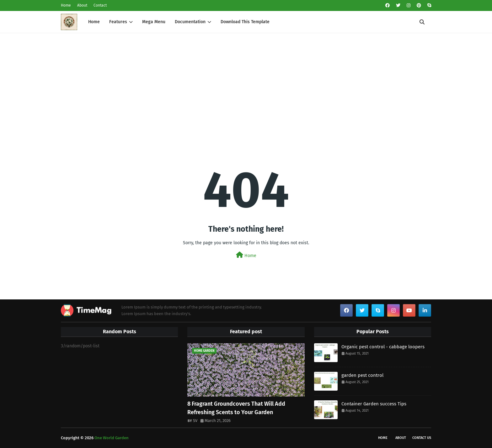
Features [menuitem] (118, 22)
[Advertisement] (246, 80)
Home (66, 5)
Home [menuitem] (94, 22)
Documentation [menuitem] (190, 22)
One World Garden (112, 438)
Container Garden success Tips (374, 404)
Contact (100, 5)
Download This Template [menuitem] (245, 22)
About (82, 5)
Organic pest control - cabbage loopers (383, 347)
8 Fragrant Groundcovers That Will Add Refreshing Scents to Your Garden (236, 408)
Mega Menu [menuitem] (154, 22)
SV (195, 421)
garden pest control (362, 375)
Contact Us (422, 438)
